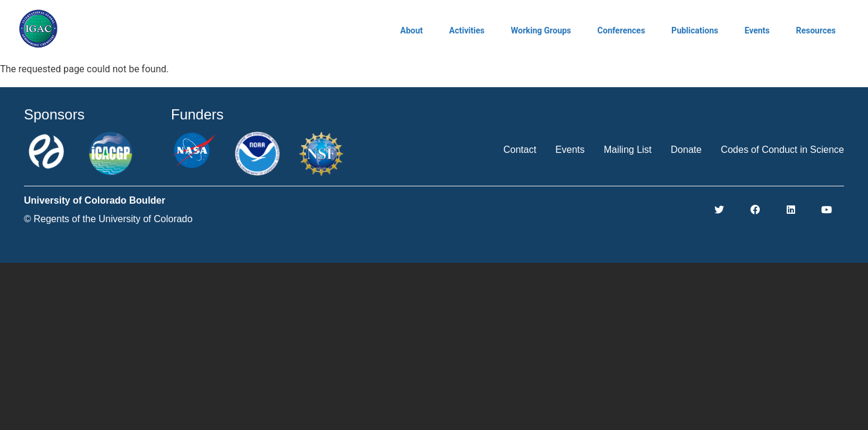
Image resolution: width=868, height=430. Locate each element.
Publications (695, 30)
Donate (686, 150)
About (412, 30)
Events (757, 30)
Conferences (621, 30)
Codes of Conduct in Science (783, 150)
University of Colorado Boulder (94, 200)
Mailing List (628, 150)
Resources (816, 30)
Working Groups (541, 30)
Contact (520, 150)
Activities (467, 30)
